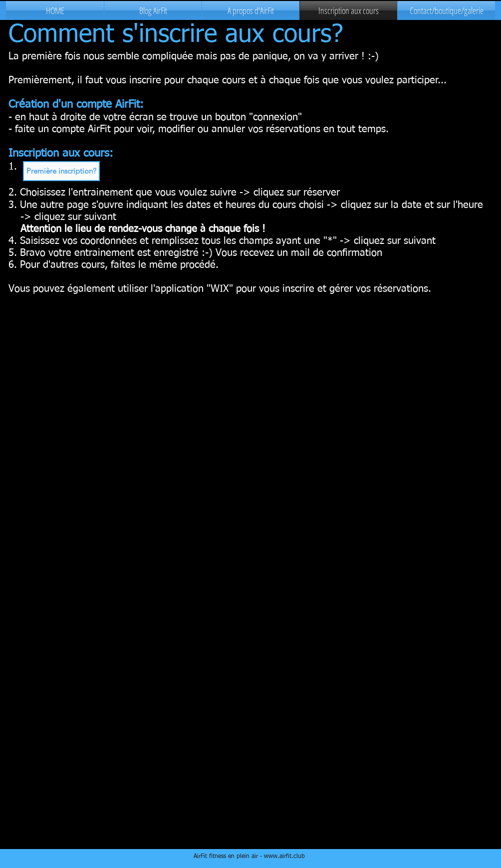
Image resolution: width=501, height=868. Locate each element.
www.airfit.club (284, 857)
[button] (61, 171)
